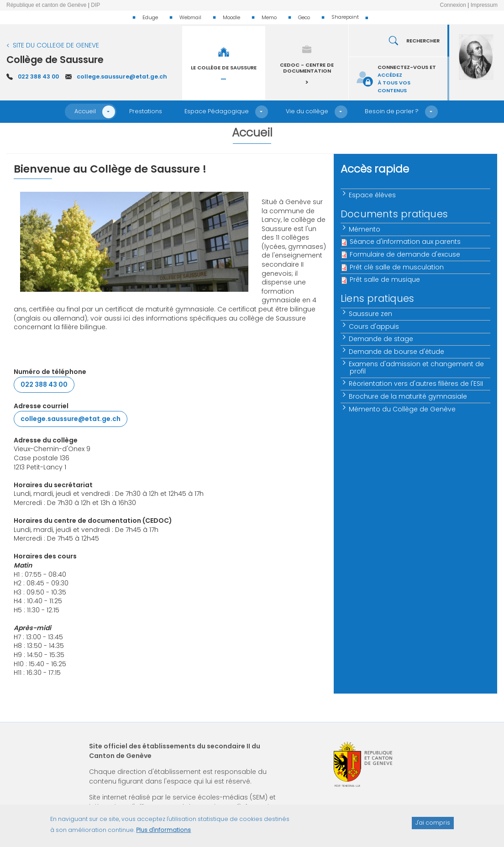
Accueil (85, 111)
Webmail (190, 17)
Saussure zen (371, 314)
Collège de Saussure (55, 60)
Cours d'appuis (374, 326)
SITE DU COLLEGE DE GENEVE (56, 45)
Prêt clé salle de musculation (397, 267)
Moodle (231, 17)
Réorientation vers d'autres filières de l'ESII (416, 384)
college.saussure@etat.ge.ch (122, 76)
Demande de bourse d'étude (397, 352)
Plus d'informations (163, 834)
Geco (304, 17)
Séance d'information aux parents (405, 242)
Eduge (150, 17)
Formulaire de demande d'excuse (405, 254)
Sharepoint (345, 17)
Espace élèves (373, 195)
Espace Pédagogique (217, 111)
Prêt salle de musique (385, 279)
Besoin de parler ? (392, 111)
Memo (269, 17)
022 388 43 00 (38, 76)
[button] (109, 112)
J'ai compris (433, 827)
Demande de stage (381, 339)
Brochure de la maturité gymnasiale (408, 396)
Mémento (365, 229)
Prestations (146, 111)
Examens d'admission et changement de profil (417, 367)
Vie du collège (307, 111)
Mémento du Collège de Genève (403, 409)
